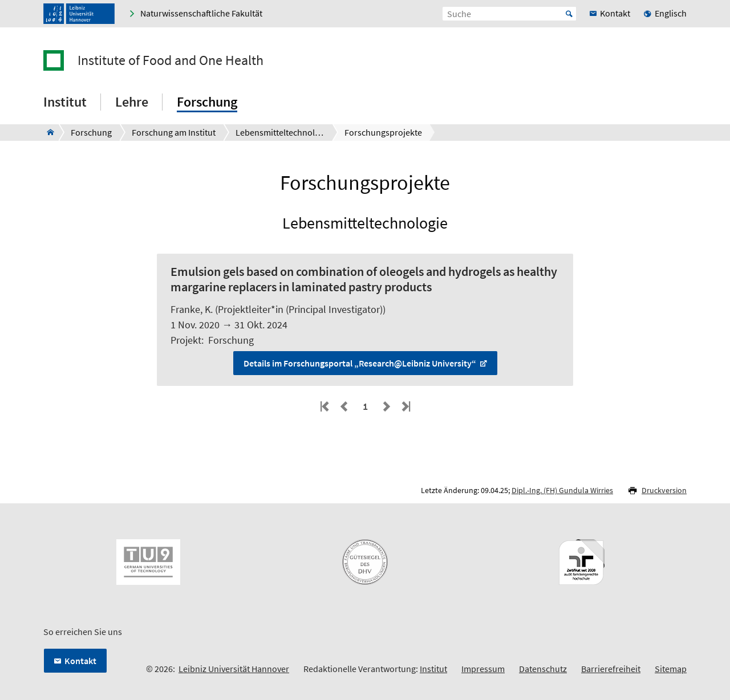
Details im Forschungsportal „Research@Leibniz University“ (361, 363)
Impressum (483, 669)
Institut (433, 669)
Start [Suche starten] (569, 14)
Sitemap (671, 669)
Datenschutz (543, 669)
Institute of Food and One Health (171, 60)
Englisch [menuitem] (671, 13)
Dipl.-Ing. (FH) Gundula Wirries (562, 490)
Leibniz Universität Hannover (234, 669)
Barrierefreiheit (611, 669)
